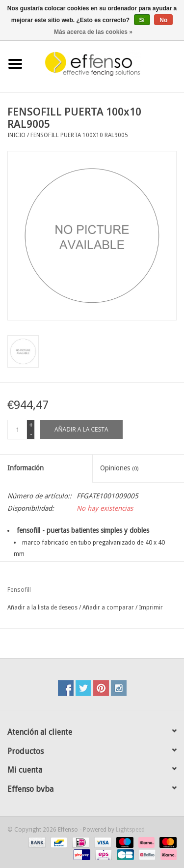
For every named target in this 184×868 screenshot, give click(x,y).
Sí (142, 20)
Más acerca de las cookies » (93, 32)
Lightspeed (130, 830)
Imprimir (151, 608)
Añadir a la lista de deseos (42, 608)
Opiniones (119, 468)
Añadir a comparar (109, 608)
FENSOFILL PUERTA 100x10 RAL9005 (79, 135)
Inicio (16, 135)
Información (26, 468)
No (163, 20)
